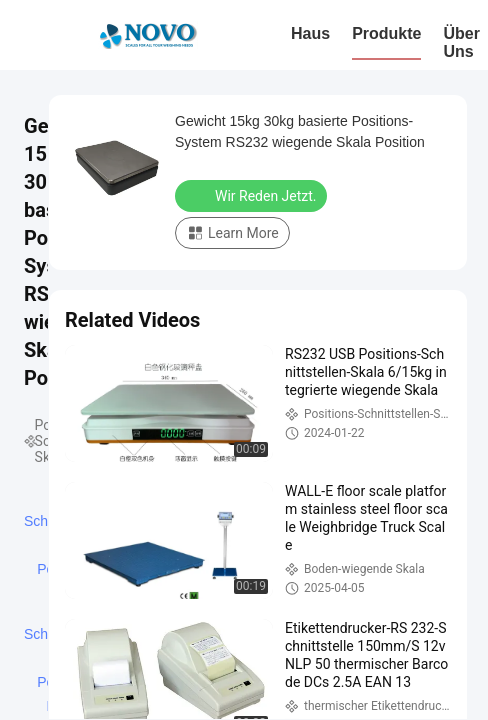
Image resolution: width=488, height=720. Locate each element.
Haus (310, 33)
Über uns (461, 42)
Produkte (386, 33)
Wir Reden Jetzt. (253, 195)
